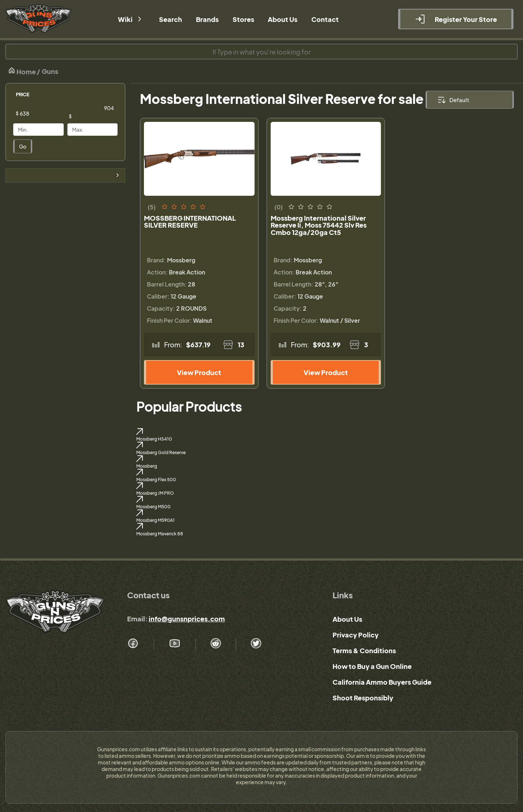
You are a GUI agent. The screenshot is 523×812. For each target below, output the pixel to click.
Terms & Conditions (364, 650)
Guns (50, 71)
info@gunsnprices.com (187, 619)
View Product (199, 372)
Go (23, 146)
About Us (347, 619)
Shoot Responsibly (363, 698)
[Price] (44, 113)
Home (22, 71)
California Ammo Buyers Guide (382, 682)
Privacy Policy (356, 635)
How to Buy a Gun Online (372, 666)
